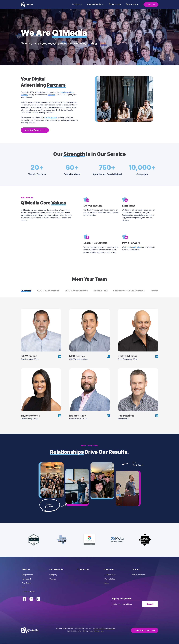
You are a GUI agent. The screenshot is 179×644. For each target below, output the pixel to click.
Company (53, 575)
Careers (53, 579)
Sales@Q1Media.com (109, 629)
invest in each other (133, 247)
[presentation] (135, 613)
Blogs (107, 583)
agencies (51, 95)
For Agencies (115, 4)
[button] (77, 5)
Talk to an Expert (139, 575)
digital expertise (51, 117)
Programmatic (28, 575)
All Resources (110, 575)
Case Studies (110, 579)
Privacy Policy (100, 631)
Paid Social (26, 579)
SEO (24, 587)
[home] (27, 4)
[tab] (26, 291)
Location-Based (28, 592)
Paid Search (27, 583)
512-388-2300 (98, 629)
